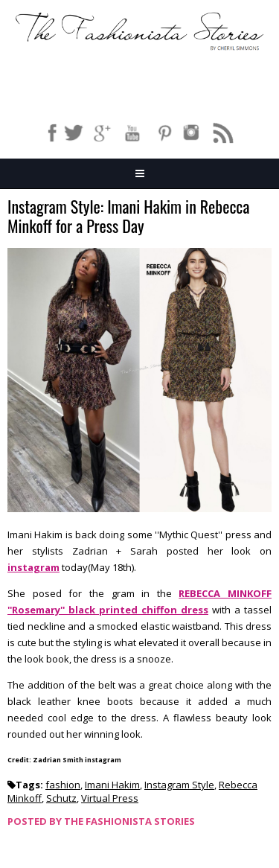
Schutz (61, 798)
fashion (63, 785)
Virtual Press (110, 798)
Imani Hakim (112, 785)
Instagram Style (179, 785)
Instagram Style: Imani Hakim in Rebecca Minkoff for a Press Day (128, 217)
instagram (33, 567)
